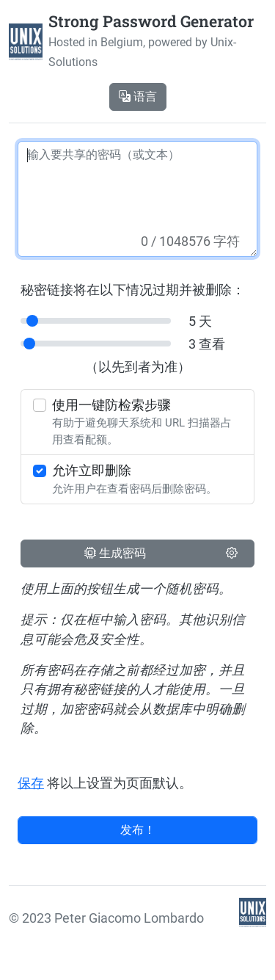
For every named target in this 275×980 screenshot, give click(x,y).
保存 (31, 783)
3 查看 (207, 344)
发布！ (138, 830)
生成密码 (115, 553)
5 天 (200, 322)
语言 (138, 97)
